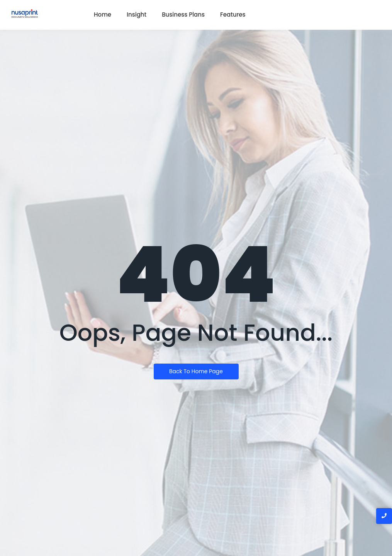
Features (233, 14)
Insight (137, 14)
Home (103, 14)
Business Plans (183, 14)
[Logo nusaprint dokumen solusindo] (25, 13)
